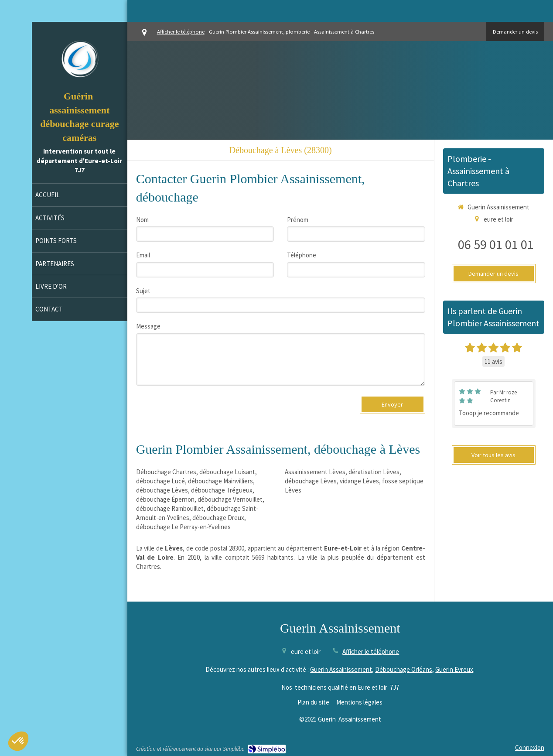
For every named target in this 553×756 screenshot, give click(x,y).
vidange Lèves (359, 481)
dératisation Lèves (374, 472)
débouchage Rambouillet (170, 508)
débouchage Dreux (218, 518)
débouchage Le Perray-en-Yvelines (183, 527)
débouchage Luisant (227, 472)
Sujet (143, 291)
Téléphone (302, 255)
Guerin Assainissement (341, 669)
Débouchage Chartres (166, 472)
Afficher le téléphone (181, 31)
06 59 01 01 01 (496, 244)
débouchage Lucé (160, 481)
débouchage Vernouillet (230, 499)
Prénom (298, 220)
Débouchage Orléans (404, 669)
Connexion (530, 747)
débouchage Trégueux (222, 490)
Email (143, 255)
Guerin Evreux (454, 669)
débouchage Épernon (165, 499)
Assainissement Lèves (315, 472)
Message (148, 326)
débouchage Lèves (162, 490)
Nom (142, 220)
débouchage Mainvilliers (220, 481)
